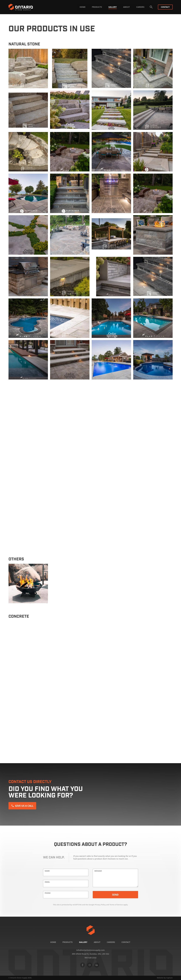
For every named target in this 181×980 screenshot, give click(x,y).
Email (47, 882)
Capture (169, 978)
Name (47, 871)
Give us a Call (22, 806)
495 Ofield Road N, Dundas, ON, (91, 954)
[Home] (91, 930)
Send (115, 895)
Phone (48, 893)
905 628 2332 (90, 958)
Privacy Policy (100, 905)
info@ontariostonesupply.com (91, 950)
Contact (165, 7)
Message (98, 871)
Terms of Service (116, 905)
